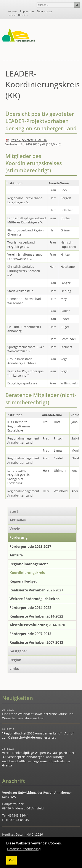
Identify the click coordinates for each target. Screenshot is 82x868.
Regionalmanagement (29, 564)
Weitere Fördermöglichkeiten (35, 599)
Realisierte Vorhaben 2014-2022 (36, 616)
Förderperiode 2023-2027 (30, 546)
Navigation (76, 55)
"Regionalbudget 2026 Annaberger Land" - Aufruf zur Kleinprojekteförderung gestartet (38, 735)
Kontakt (12, 11)
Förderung (18, 537)
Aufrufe (16, 555)
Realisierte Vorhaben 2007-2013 (36, 642)
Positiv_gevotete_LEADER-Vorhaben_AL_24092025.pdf (33, 142)
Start (14, 511)
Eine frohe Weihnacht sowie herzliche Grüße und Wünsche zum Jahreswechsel (38, 716)
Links (14, 669)
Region (15, 660)
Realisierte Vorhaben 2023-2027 (36, 590)
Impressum (27, 11)
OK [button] (11, 860)
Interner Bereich (18, 15)
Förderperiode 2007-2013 (30, 634)
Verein (15, 529)
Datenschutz (45, 11)
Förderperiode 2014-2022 (30, 608)
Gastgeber (18, 651)
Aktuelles (18, 520)
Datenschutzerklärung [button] (24, 849)
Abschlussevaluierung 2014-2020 (37, 625)
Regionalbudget (23, 581)
